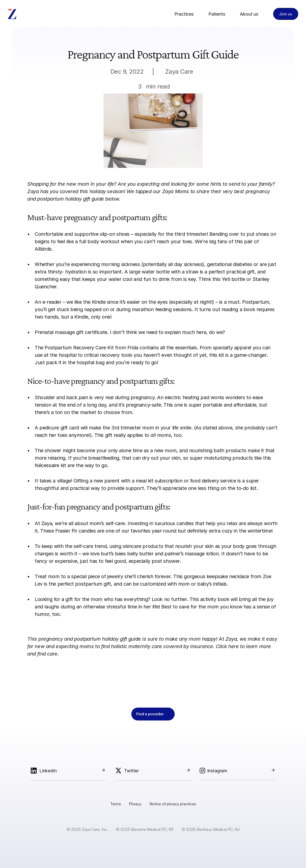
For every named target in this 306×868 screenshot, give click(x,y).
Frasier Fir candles (75, 531)
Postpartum (256, 302)
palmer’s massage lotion (192, 554)
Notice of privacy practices (173, 804)
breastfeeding (104, 458)
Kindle (99, 302)
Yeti (226, 279)
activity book (215, 599)
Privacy (135, 804)
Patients (217, 14)
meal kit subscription (159, 481)
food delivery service (213, 481)
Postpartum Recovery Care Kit (79, 348)
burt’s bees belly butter (127, 554)
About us (249, 14)
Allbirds (43, 249)
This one (173, 405)
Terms (116, 804)
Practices (184, 14)
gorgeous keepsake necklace (216, 576)
